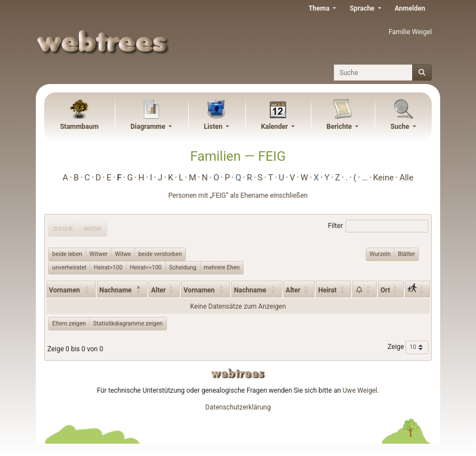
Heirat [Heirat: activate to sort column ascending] (327, 290)
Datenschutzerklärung (238, 407)
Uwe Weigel (360, 390)
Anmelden (410, 8)
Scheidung (183, 267)
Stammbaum (79, 127)
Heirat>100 (108, 267)
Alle (406, 178)
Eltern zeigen (69, 324)
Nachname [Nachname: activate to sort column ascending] (250, 290)
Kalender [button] (275, 127)
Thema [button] (320, 8)
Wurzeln (380, 254)
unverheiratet (69, 267)
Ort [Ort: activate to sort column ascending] (385, 290)
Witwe (123, 254)
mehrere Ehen (222, 267)
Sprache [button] (363, 8)
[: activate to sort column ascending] (365, 289)
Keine (383, 178)
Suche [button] (401, 127)
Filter (378, 226)
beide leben (67, 254)
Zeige (408, 347)
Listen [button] (214, 127)
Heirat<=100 (146, 267)
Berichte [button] (340, 127)
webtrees (238, 373)
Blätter (406, 254)
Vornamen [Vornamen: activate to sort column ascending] (64, 290)
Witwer (99, 254)
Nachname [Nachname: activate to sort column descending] (115, 290)
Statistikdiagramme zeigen (128, 324)
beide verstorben (160, 254)
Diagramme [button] (149, 127)
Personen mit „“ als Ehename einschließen (238, 196)
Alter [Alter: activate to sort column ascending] (158, 290)
